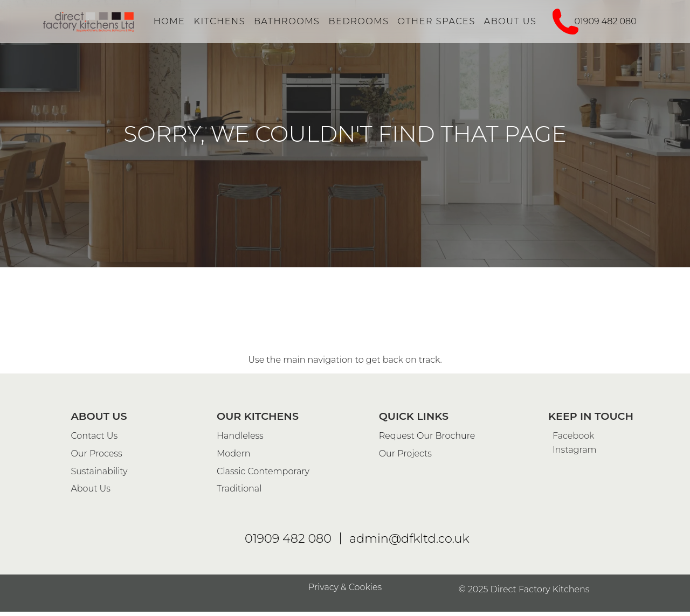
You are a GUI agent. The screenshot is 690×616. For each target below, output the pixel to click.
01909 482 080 (606, 21)
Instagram (572, 611)
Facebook (571, 597)
